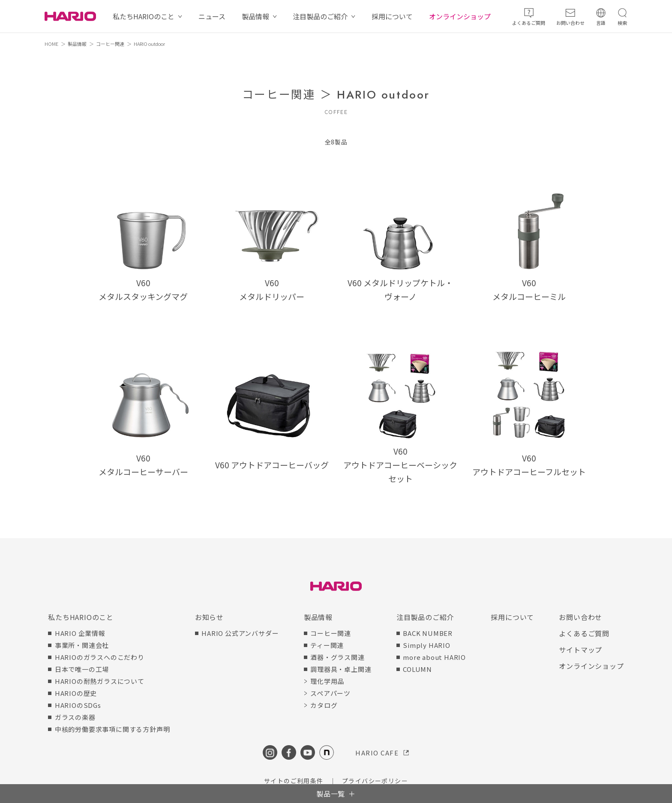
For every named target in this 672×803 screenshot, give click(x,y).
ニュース (212, 16)
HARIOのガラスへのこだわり (100, 657)
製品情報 (255, 16)
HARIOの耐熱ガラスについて (100, 681)
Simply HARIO (427, 645)
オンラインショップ (460, 16)
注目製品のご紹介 (320, 16)
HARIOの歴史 (76, 693)
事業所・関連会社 (82, 645)
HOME (51, 44)
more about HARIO (434, 657)
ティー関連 (327, 645)
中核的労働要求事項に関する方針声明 (112, 729)
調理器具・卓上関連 (341, 669)
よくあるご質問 (584, 633)
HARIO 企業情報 (80, 633)
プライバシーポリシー (375, 781)
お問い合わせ (580, 617)
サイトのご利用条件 (294, 781)
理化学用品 (327, 681)
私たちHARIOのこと (144, 16)
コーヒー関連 (110, 44)
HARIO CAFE (377, 753)
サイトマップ (580, 650)
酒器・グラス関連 (337, 657)
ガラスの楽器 (75, 717)
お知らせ (209, 617)
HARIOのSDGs (78, 705)
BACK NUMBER (428, 633)
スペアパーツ (330, 693)
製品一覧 (331, 794)
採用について (392, 16)
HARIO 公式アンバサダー (240, 633)
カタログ (324, 705)
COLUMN (417, 669)
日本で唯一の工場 (82, 669)
